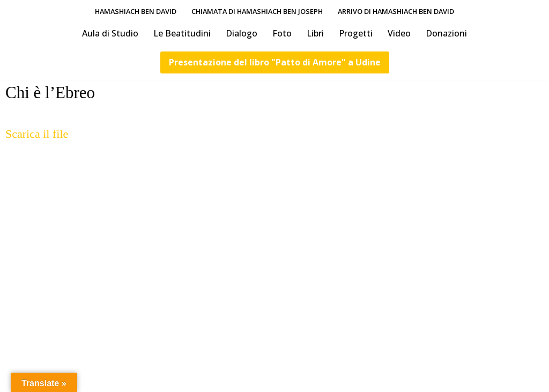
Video (399, 33)
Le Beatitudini (182, 33)
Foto (282, 33)
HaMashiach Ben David (136, 11)
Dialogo (242, 33)
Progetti (356, 33)
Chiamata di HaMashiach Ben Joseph (257, 11)
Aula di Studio (110, 33)
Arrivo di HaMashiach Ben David (396, 11)
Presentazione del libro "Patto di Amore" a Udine (275, 62)
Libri (315, 33)
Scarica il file (37, 134)
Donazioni (446, 33)
